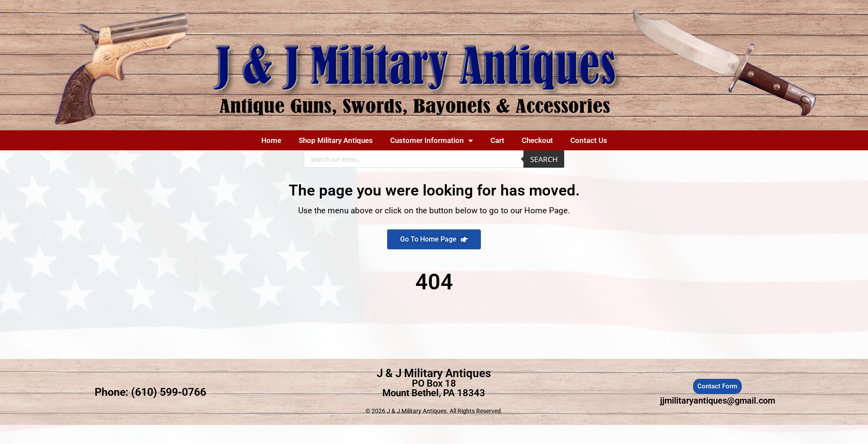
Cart (497, 140)
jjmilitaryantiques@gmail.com (718, 401)
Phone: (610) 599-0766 (150, 392)
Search (544, 159)
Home (271, 140)
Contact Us (589, 140)
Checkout (537, 140)
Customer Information (432, 141)
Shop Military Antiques (336, 140)
